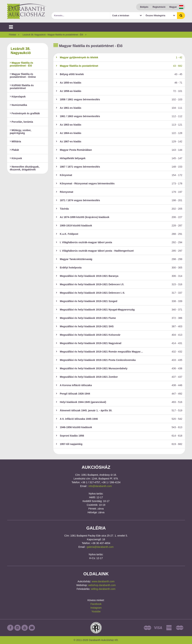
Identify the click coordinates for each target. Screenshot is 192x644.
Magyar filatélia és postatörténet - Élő (22, 64)
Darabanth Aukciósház (27, 11)
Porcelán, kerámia (21, 122)
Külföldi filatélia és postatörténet (22, 87)
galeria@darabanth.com (100, 547)
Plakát (14, 150)
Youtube (96, 611)
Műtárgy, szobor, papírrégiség (21, 132)
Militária (15, 141)
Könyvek (16, 158)
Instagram (96, 608)
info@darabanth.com (100, 486)
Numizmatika (18, 105)
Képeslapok (18, 97)
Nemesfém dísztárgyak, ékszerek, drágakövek (25, 168)
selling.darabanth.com (103, 589)
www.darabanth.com (103, 581)
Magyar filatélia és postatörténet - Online (23, 75)
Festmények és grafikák (25, 113)
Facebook (96, 604)
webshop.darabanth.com (102, 585)
